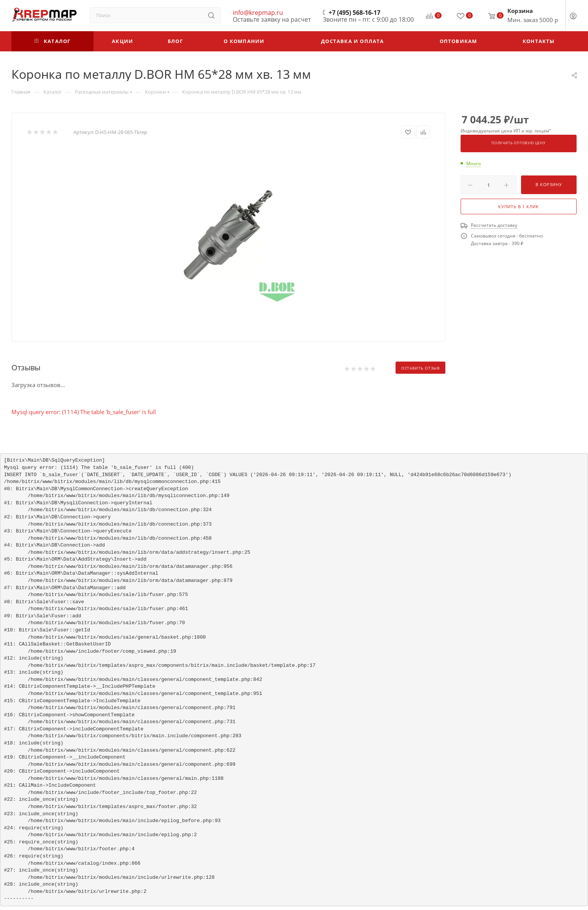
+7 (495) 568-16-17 (354, 13)
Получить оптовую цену (519, 143)
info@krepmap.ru (258, 13)
